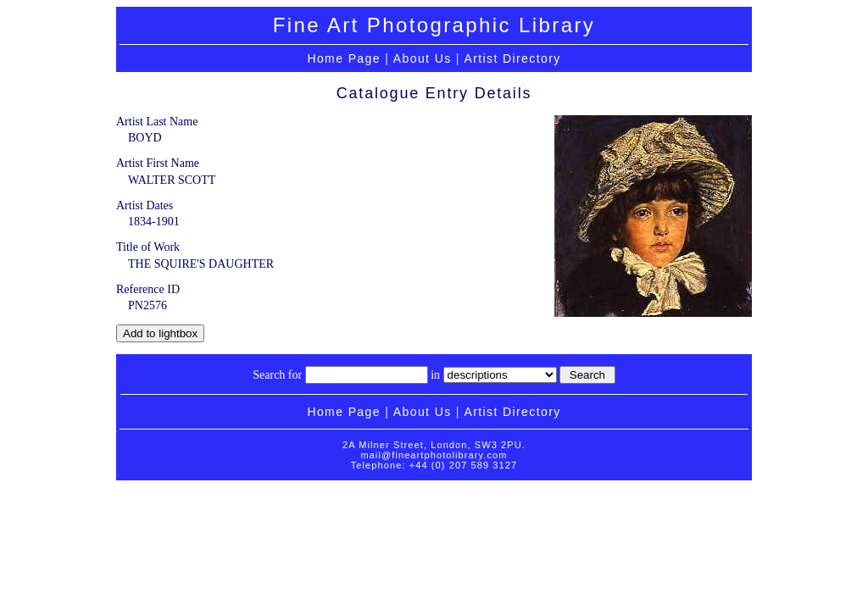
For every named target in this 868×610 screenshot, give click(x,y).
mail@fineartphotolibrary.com (434, 455)
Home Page (344, 58)
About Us (423, 58)
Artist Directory (512, 58)
